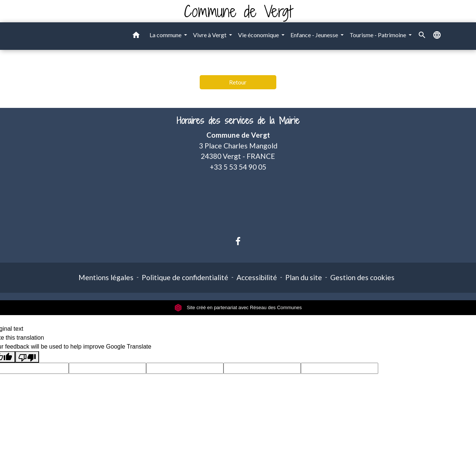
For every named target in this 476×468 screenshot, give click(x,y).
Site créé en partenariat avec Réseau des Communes (238, 307)
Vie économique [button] (259, 35)
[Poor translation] (27, 357)
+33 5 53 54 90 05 (238, 167)
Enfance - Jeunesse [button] (315, 35)
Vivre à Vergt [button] (210, 35)
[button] (136, 36)
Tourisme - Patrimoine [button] (378, 35)
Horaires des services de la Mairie (238, 121)
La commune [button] (166, 35)
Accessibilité (257, 277)
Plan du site (304, 277)
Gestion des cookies (362, 277)
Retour (238, 82)
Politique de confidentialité (185, 277)
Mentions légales (106, 277)
